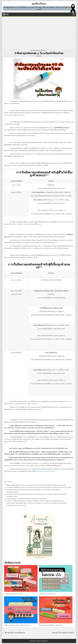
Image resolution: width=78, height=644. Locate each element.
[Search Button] (74, 14)
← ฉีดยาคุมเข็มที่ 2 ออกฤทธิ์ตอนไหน (14, 633)
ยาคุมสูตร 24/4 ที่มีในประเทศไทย (14, 594)
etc (45, 50)
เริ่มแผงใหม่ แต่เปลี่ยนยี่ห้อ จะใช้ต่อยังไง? (51, 625)
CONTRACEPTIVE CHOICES (38, 50)
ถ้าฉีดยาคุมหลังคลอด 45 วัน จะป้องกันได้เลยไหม (39, 53)
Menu (7, 14)
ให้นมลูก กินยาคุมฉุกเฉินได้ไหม (46, 471)
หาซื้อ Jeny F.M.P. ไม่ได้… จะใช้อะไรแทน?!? (17, 625)
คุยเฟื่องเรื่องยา (39, 4)
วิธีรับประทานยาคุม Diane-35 (48, 594)
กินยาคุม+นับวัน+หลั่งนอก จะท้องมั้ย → (64, 633)
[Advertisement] (39, 33)
